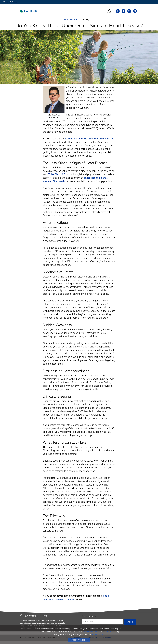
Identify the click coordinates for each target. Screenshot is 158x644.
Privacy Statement (92, 632)
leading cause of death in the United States (90, 139)
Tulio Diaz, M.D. (57, 174)
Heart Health (70, 20)
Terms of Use (110, 632)
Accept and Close (79, 640)
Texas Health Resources (11, 2)
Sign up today (90, 616)
